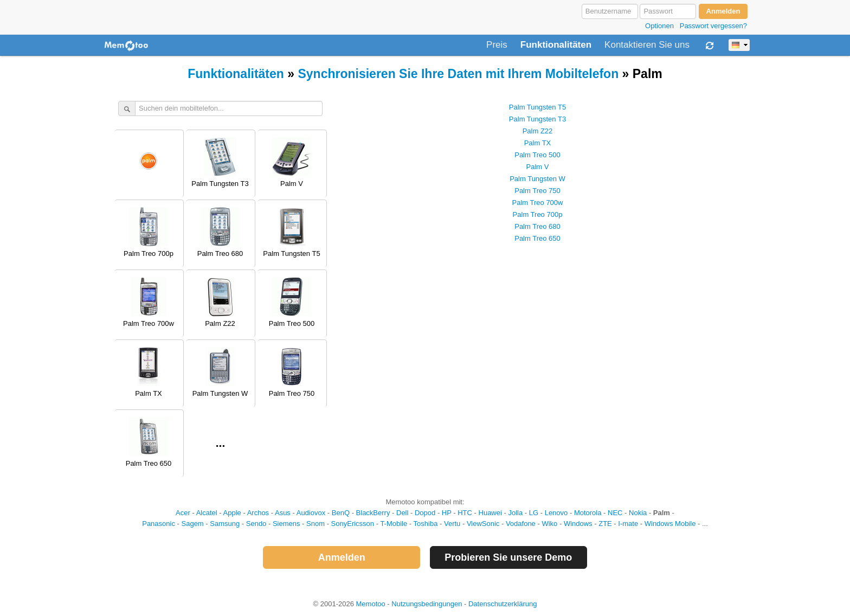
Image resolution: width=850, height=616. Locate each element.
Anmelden (342, 557)
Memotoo (371, 604)
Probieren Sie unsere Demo (508, 557)
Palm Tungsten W (537, 179)
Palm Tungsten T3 (537, 119)
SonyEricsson (353, 524)
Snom (315, 524)
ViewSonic (483, 524)
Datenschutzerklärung (503, 604)
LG (534, 513)
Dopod (425, 513)
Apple (232, 513)
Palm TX (538, 143)
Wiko (549, 524)
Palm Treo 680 (537, 226)
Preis (497, 45)
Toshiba (426, 524)
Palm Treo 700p (538, 214)
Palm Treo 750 (537, 191)
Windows (578, 524)
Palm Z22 (538, 131)
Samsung (225, 524)
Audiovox (311, 513)
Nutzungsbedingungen (427, 604)
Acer (183, 513)
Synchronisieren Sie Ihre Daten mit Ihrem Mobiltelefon (458, 74)
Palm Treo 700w (538, 203)
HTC (465, 513)
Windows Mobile (670, 524)
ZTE (605, 524)
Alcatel (207, 513)
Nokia (638, 513)
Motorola (588, 513)
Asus (283, 513)
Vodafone (521, 524)
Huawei (490, 513)
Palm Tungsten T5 (537, 107)
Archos (258, 513)
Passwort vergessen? (713, 26)
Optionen (659, 26)
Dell (402, 513)
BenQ (341, 513)
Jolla (515, 513)
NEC (615, 513)
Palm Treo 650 (537, 238)
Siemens (286, 524)
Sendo (256, 524)
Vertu (452, 524)
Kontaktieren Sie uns (647, 45)
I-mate (628, 524)
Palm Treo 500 (537, 155)
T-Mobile (394, 524)
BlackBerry (373, 513)
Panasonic (159, 524)
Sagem (193, 524)
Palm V (538, 167)
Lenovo (556, 513)
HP (447, 513)
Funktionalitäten (556, 45)
